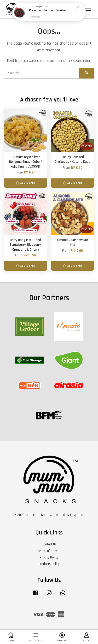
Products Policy (49, 564)
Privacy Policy (49, 557)
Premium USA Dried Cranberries (49, 11)
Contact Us (49, 544)
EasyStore (77, 515)
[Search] (42, 73)
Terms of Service (49, 551)
